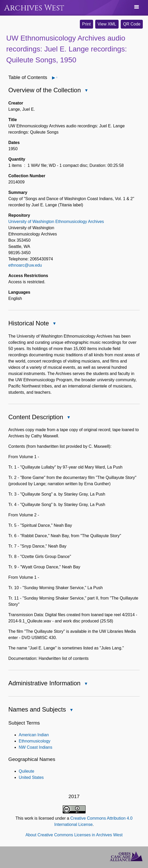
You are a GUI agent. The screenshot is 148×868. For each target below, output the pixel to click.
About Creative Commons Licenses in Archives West (74, 835)
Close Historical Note (54, 324)
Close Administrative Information (86, 684)
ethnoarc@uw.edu (25, 265)
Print (86, 24)
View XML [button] (107, 24)
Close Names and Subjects (71, 710)
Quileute (27, 771)
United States (31, 777)
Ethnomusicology (35, 741)
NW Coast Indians (36, 747)
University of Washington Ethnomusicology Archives (56, 222)
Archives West (34, 8)
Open (57, 78)
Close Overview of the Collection (86, 91)
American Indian (34, 735)
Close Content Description (68, 418)
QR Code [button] (132, 24)
